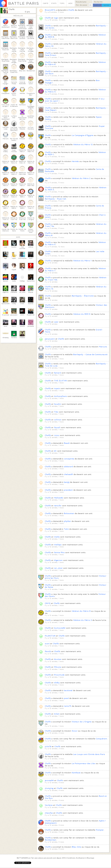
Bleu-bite (76, 847)
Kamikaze (76, 773)
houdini (58, 404)
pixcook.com (51, 858)
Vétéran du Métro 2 (81, 178)
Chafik (12, 9)
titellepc (58, 545)
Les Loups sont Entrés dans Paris (89, 754)
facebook (97, 5)
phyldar (67, 521)
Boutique (91, 858)
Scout (75, 731)
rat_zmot (58, 568)
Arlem (57, 714)
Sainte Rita (59, 552)
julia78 (48, 746)
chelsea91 (68, 474)
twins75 (68, 706)
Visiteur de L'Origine (82, 722)
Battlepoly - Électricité (83, 296)
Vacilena (49, 805)
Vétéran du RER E (82, 314)
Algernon (58, 560)
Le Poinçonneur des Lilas (84, 763)
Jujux (57, 435)
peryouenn (50, 339)
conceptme (69, 459)
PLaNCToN (50, 636)
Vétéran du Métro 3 (82, 620)
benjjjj (67, 482)
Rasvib (48, 651)
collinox (58, 420)
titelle (57, 537)
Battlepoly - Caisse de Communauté (90, 354)
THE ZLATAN (60, 381)
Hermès (75, 161)
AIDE (70, 3)
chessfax (49, 813)
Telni (66, 529)
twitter (106, 5)
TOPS (62, 3)
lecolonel (68, 690)
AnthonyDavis (60, 396)
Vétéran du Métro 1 (82, 261)
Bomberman (50, 840)
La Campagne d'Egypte (83, 135)
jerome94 (49, 780)
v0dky (57, 683)
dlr (55, 451)
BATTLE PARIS (24, 3)
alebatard (68, 467)
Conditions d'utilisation (76, 858)
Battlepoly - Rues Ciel (55, 199)
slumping (49, 788)
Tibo (56, 412)
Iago (56, 18)
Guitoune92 (60, 628)
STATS (54, 3)
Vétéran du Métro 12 (83, 144)
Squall (57, 427)
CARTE (46, 3)
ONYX (48, 603)
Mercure (103, 347)
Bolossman (69, 513)
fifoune (57, 667)
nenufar (58, 506)
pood (66, 698)
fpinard (57, 373)
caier (56, 322)
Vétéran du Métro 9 (81, 611)
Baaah (67, 443)
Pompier (100, 830)
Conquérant (101, 739)
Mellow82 (59, 498)
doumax (58, 659)
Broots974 (50, 10)
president (68, 490)
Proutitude (59, 675)
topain (57, 388)
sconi (47, 644)
